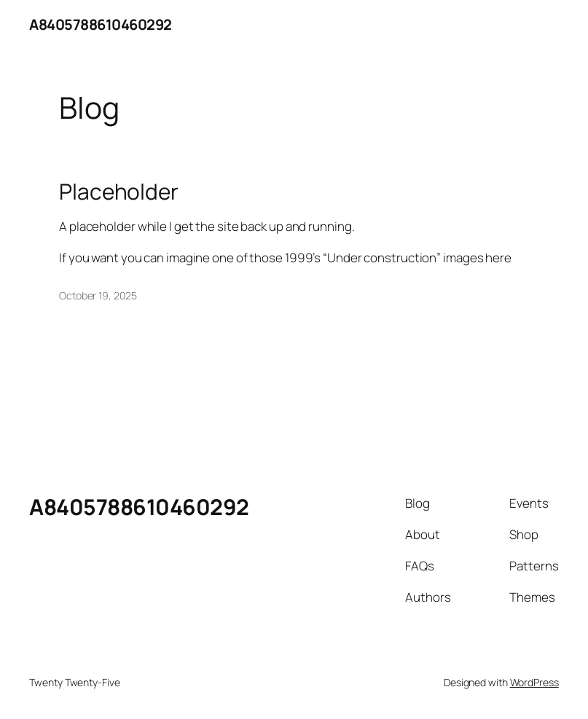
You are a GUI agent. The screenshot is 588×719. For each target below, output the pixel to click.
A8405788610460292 (101, 24)
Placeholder (119, 192)
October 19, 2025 (98, 295)
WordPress (534, 682)
